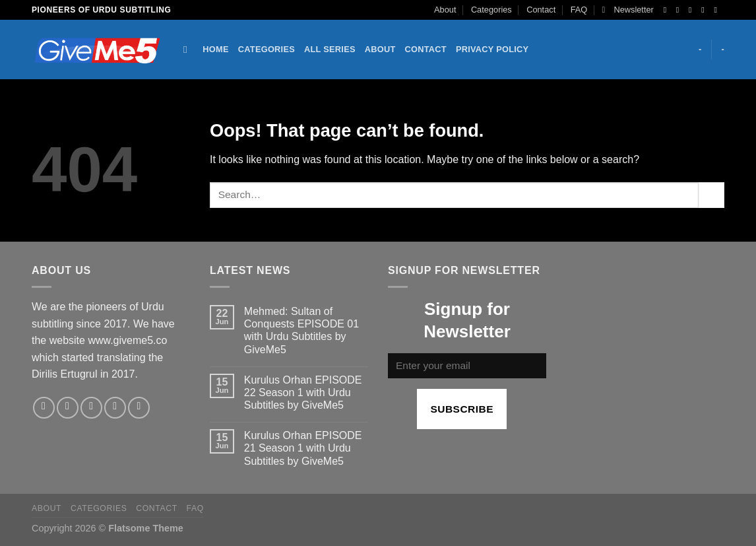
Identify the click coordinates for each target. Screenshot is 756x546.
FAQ (579, 10)
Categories (491, 10)
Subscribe (462, 409)
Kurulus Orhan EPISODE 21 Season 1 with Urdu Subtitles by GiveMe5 (303, 448)
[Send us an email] (705, 10)
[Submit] (711, 195)
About (445, 10)
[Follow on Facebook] (668, 10)
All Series (330, 49)
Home (215, 49)
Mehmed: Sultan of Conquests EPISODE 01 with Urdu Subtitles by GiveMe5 (301, 330)
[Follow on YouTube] (718, 10)
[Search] (188, 50)
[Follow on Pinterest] (139, 408)
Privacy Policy (492, 49)
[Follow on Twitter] (693, 10)
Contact (541, 10)
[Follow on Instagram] (680, 10)
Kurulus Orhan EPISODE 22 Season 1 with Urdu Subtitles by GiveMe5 (303, 392)
